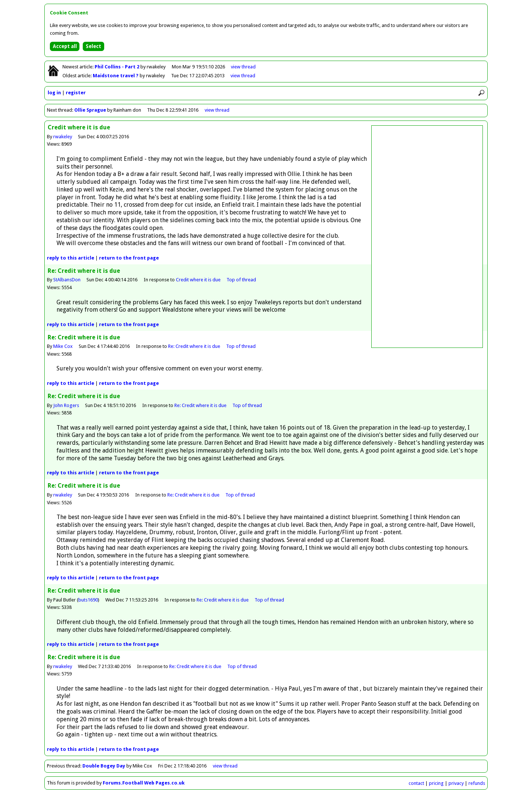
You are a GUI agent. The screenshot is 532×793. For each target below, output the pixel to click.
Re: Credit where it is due (194, 346)
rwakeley (63, 137)
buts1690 (88, 600)
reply (71, 258)
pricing (436, 783)
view (243, 67)
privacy (456, 783)
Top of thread (241, 280)
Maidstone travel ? (116, 76)
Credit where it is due (198, 280)
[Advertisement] (427, 237)
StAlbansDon (67, 280)
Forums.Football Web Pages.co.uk (144, 783)
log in (54, 93)
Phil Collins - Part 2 (117, 67)
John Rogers (66, 405)
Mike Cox (63, 346)
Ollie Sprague (90, 110)
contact (416, 783)
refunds (477, 783)
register (76, 93)
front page (129, 258)
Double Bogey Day (104, 766)
